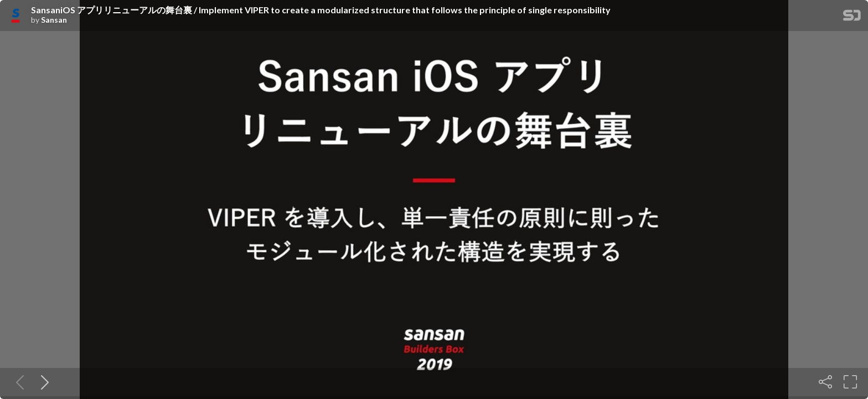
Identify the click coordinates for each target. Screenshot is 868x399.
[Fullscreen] (850, 382)
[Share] (825, 382)
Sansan (54, 20)
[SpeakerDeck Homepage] (852, 17)
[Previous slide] (18, 382)
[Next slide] (43, 382)
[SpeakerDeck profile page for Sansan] (15, 16)
